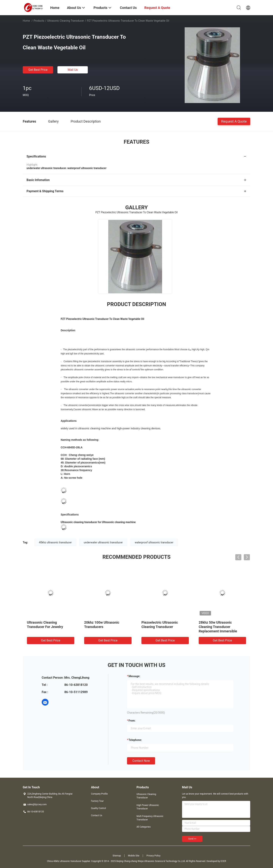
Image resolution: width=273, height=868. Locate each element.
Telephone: (135, 740)
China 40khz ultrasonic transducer (64, 861)
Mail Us (73, 70)
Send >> (192, 839)
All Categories (144, 827)
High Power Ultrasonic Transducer (148, 807)
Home (26, 21)
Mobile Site (134, 856)
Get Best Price (38, 70)
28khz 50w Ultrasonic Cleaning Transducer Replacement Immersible (218, 627)
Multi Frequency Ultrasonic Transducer (150, 818)
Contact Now (141, 761)
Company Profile (99, 794)
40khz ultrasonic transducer (55, 542)
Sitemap (117, 856)
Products (39, 21)
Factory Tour (97, 801)
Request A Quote (234, 121)
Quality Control (98, 808)
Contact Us (97, 815)
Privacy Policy (153, 856)
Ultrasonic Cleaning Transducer (66, 21)
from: (132, 721)
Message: (134, 676)
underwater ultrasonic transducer (103, 542)
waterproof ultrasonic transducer (154, 542)
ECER (223, 861)
